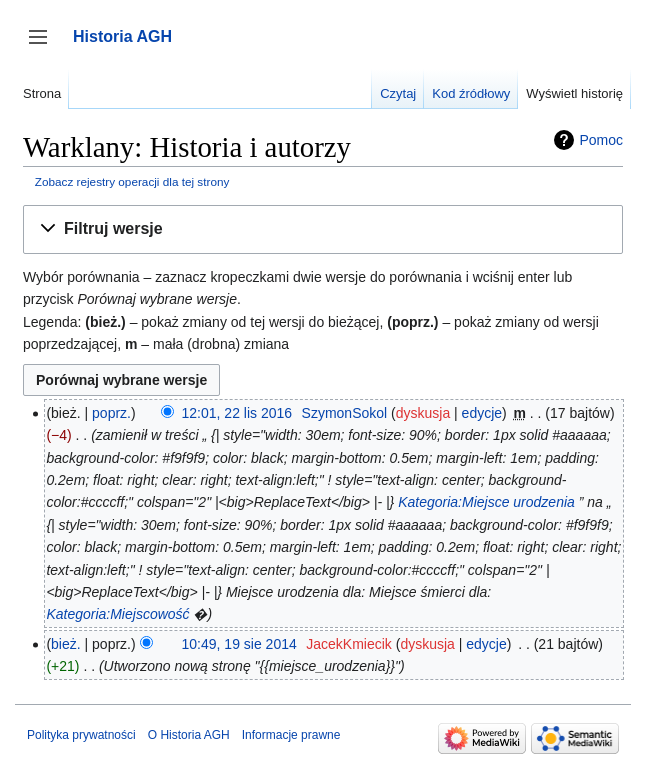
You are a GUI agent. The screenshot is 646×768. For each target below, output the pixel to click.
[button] (323, 229)
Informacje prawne (291, 735)
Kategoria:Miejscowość (117, 614)
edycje (482, 413)
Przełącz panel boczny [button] (44, 46)
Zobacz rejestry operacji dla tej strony (132, 181)
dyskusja (423, 413)
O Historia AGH (189, 735)
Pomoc (601, 140)
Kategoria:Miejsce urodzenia (486, 502)
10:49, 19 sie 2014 (239, 644)
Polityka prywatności (81, 735)
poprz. (111, 413)
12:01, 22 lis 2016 (237, 413)
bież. (66, 644)
